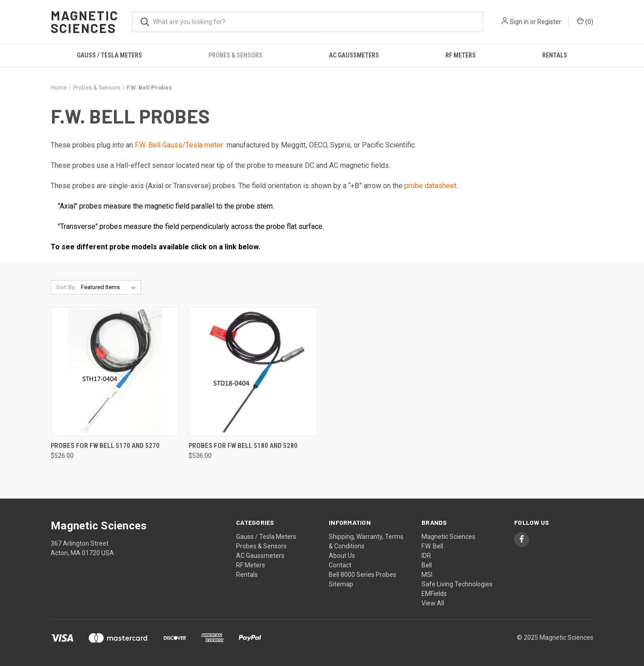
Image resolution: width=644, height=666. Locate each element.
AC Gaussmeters (354, 55)
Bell (427, 565)
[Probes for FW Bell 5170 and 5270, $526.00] (115, 372)
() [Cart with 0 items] (585, 21)
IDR (426, 556)
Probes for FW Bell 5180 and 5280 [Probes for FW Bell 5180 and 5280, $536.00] (243, 446)
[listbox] (110, 287)
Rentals (555, 55)
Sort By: (66, 287)
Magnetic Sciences (448, 537)
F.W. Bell (149, 145)
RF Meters (461, 55)
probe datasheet (430, 186)
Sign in (519, 22)
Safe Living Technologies (457, 584)
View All (433, 603)
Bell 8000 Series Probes (362, 575)
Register (549, 22)
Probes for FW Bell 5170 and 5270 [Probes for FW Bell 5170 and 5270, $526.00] (105, 446)
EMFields (434, 594)
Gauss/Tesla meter (193, 145)
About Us (342, 556)
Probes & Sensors (235, 55)
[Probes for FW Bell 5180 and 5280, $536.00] (253, 372)
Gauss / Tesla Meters (109, 55)
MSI (427, 575)
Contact (340, 565)
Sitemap (341, 584)
